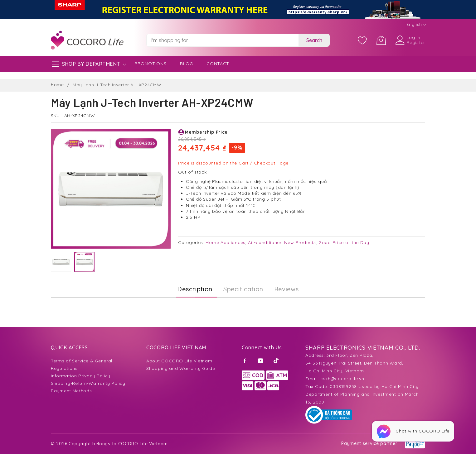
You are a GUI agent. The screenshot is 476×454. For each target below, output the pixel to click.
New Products (300, 242)
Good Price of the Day (344, 242)
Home (57, 85)
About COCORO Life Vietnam (179, 361)
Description (195, 289)
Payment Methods (71, 391)
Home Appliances (226, 242)
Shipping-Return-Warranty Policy (88, 383)
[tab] (195, 289)
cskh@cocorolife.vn (342, 379)
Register (416, 42)
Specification (243, 289)
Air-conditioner (265, 242)
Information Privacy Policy (81, 376)
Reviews (287, 289)
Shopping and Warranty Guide (181, 368)
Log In (413, 37)
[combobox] (222, 40)
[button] (61, 262)
